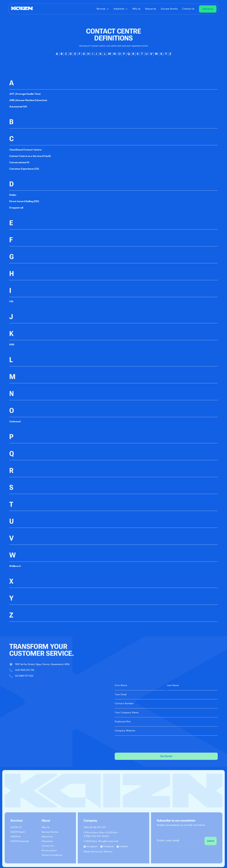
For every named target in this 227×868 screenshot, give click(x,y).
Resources (151, 9)
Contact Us (188, 9)
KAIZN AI (15, 837)
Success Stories (169, 9)
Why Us (136, 9)
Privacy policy (49, 851)
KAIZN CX (16, 828)
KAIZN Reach (18, 832)
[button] (103, 9)
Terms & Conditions (52, 855)
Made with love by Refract (98, 852)
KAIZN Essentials (20, 841)
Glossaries (47, 841)
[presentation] (137, 744)
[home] (22, 9)
